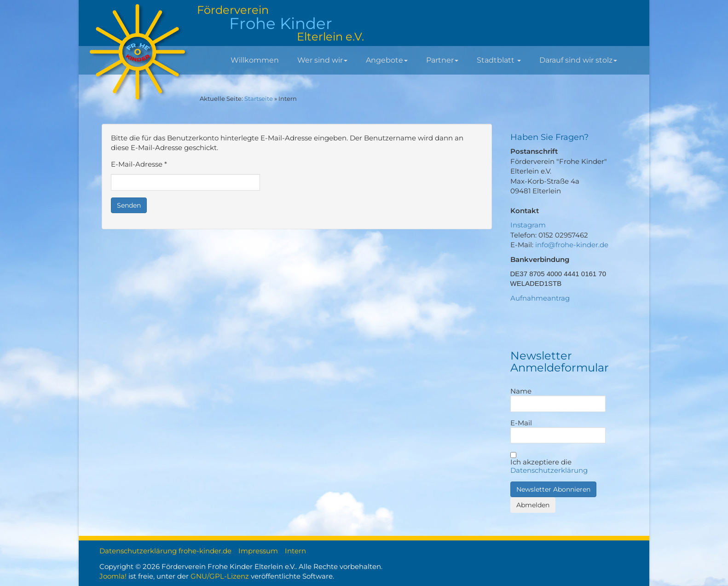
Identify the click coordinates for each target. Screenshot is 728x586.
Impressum (258, 551)
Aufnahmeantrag (540, 298)
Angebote (387, 60)
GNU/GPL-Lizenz (220, 576)
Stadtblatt (499, 60)
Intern (295, 551)
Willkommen (255, 60)
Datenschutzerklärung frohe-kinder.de (165, 551)
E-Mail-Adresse (139, 164)
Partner (442, 60)
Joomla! (113, 576)
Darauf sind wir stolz (578, 60)
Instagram (528, 225)
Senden (129, 205)
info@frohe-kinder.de (572, 245)
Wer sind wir (322, 60)
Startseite (259, 99)
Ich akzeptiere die (549, 463)
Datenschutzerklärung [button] (549, 470)
